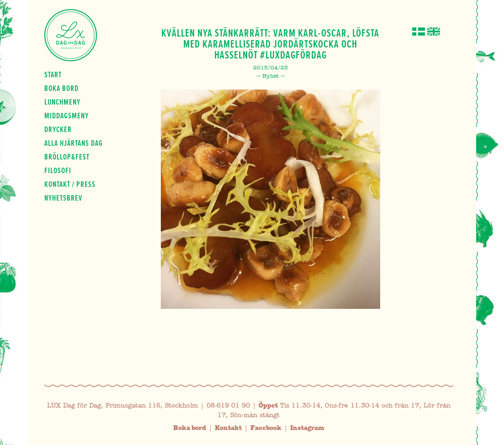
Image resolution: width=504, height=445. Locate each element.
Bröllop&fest (67, 157)
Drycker (58, 129)
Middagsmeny (66, 116)
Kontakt (228, 428)
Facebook (266, 428)
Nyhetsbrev (63, 198)
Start (53, 74)
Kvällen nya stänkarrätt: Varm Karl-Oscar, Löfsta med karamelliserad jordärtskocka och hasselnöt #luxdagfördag (270, 44)
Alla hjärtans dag (74, 143)
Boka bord (61, 88)
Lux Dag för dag (71, 35)
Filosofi (58, 170)
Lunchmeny (62, 102)
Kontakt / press (70, 184)
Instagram (307, 428)
